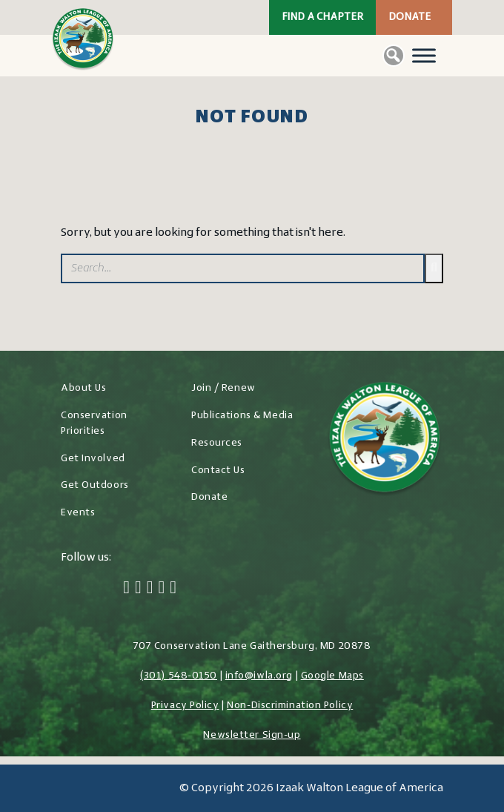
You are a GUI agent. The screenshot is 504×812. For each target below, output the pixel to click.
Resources (217, 443)
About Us (83, 388)
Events (78, 513)
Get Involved (93, 459)
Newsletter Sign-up (252, 735)
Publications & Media (242, 416)
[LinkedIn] (161, 589)
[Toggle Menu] (424, 55)
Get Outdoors (95, 485)
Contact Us (218, 471)
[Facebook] (126, 589)
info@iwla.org (259, 676)
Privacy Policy (185, 706)
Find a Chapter (322, 17)
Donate (409, 17)
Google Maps (332, 676)
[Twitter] (138, 589)
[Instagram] (150, 589)
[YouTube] (173, 589)
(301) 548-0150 (179, 676)
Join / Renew (223, 388)
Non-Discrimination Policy (290, 706)
